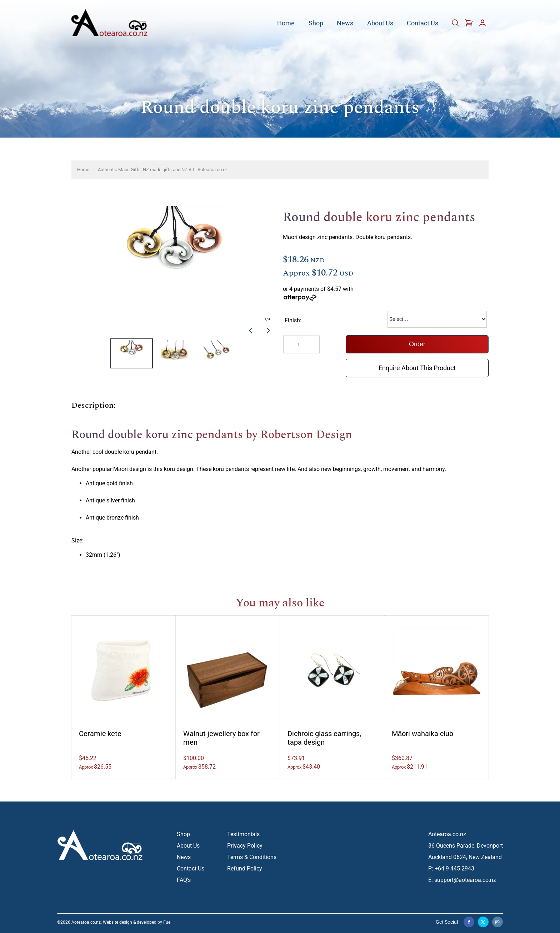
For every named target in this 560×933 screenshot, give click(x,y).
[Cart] (456, 25)
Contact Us (422, 23)
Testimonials (243, 834)
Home (286, 23)
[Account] (482, 25)
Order (417, 344)
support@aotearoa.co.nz (465, 880)
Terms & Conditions (252, 857)
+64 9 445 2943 (454, 869)
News (345, 23)
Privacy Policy (245, 846)
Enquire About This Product (417, 364)
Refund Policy (245, 869)
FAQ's (184, 880)
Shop (316, 23)
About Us (380, 23)
